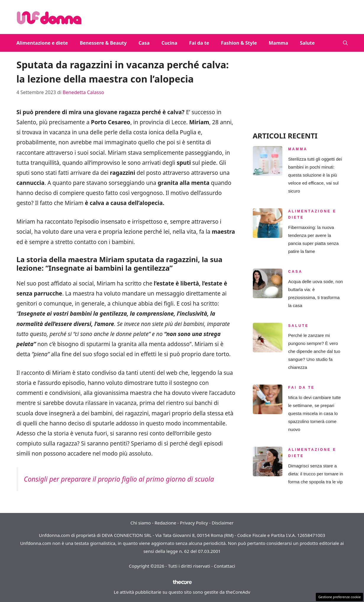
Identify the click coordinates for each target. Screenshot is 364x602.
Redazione (165, 523)
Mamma (278, 43)
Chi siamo (141, 523)
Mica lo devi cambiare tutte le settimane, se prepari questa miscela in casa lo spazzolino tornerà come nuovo (315, 413)
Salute (307, 43)
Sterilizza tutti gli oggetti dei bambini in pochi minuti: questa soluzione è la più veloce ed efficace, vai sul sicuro (315, 175)
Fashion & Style (239, 43)
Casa (144, 43)
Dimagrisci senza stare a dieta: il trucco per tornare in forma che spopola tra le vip (316, 474)
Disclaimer (223, 523)
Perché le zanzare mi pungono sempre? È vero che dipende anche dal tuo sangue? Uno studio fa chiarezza (314, 351)
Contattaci (224, 566)
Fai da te (199, 43)
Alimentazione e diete (42, 43)
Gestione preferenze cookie (339, 597)
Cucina (169, 43)
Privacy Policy (194, 523)
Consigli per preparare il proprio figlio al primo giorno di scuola (119, 479)
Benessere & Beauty (103, 43)
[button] (345, 43)
